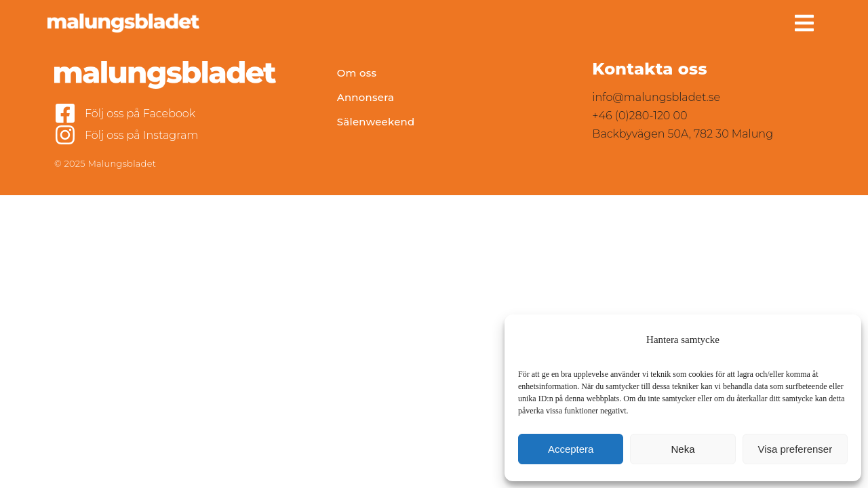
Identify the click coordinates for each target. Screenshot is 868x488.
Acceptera (571, 449)
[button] (804, 23)
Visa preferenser (795, 449)
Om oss (357, 73)
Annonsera (366, 97)
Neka (683, 449)
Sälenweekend (376, 122)
